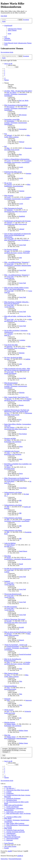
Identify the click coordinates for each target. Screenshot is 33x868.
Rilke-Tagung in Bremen (11, 673)
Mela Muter (8, 556)
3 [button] (5, 72)
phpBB (10, 851)
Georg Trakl (10, 238)
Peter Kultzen (11, 427)
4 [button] (5, 74)
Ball (5, 146)
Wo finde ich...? (9, 546)
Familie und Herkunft (10, 373)
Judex (8, 453)
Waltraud (9, 135)
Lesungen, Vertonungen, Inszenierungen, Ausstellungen (18, 162)
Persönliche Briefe (9, 469)
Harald (9, 558)
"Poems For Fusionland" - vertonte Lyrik (16, 645)
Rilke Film (7, 735)
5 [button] (5, 75)
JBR (8, 494)
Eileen (8, 440)
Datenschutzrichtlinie (10, 689)
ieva (8, 413)
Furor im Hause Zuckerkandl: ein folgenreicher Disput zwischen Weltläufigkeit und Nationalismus (18, 235)
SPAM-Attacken (9, 710)
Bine (8, 148)
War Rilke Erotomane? (11, 607)
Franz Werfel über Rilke (11, 345)
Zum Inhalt (4, 16)
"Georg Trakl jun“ (9, 278)
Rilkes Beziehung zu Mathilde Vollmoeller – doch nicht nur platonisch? (17, 303)
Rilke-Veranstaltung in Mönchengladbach (16, 105)
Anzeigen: (10, 748)
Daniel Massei (11, 545)
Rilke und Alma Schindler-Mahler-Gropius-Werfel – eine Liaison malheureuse (17, 288)
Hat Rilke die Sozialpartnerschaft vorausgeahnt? (18, 569)
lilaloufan (9, 346)
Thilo (8, 662)
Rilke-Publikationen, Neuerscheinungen (17, 185)
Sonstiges (28, 173)
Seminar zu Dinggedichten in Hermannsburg (17, 159)
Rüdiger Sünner (11, 724)
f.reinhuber (10, 334)
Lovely (9, 161)
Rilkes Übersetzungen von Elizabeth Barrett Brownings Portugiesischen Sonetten (17, 479)
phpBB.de (20, 856)
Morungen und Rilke (10, 438)
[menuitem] (15, 29)
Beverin (9, 399)
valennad (9, 223)
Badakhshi (10, 210)
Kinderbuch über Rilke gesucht (13, 172)
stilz (8, 711)
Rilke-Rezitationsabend (11, 383)
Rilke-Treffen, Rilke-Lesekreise (17, 136)
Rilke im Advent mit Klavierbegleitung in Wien (18, 632)
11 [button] (5, 78)
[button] (8, 64)
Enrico (9, 467)
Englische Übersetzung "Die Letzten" (15, 619)
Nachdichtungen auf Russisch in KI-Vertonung (17, 221)
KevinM (9, 621)
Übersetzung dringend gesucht (13, 594)
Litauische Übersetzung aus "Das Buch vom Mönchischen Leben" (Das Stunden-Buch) (17, 411)
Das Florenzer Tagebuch (11, 250)
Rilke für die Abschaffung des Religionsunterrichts (13, 660)
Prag (5, 134)
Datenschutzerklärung (10, 686)
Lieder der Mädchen (10, 543)
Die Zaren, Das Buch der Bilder (13, 358)
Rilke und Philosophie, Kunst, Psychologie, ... (17, 240)
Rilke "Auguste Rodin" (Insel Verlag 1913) (16, 397)
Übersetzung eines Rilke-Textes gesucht (18, 149)
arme (8, 251)
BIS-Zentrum (10, 107)
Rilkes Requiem (9, 196)
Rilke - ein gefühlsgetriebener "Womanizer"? (17, 262)
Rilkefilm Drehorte (10, 722)
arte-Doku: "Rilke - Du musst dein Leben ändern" (18, 91)
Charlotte (9, 184)
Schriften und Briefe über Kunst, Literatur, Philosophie (17, 252)
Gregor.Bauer (11, 481)
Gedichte (28, 359)
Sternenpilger (10, 121)
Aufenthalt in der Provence (12, 451)
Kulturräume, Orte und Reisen (13, 442)
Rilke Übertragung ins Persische (13, 208)
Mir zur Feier (8, 183)
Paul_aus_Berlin (11, 92)
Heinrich (9, 634)
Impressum (7, 699)
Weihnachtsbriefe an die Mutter (13, 492)
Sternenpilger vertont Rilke (12, 119)
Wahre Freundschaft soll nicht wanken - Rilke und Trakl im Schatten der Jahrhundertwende (17, 369)
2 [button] (5, 70)
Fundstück (7, 581)
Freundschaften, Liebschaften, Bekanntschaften (18, 265)
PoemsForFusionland (13, 646)
